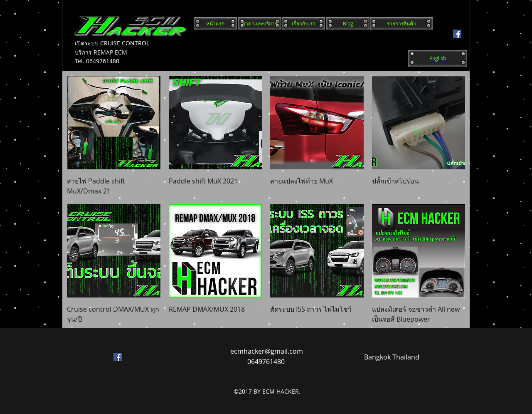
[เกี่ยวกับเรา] (303, 24)
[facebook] (457, 34)
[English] (438, 58)
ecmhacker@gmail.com (267, 351)
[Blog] (348, 24)
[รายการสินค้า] (401, 24)
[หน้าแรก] (215, 24)
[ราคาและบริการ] (260, 24)
